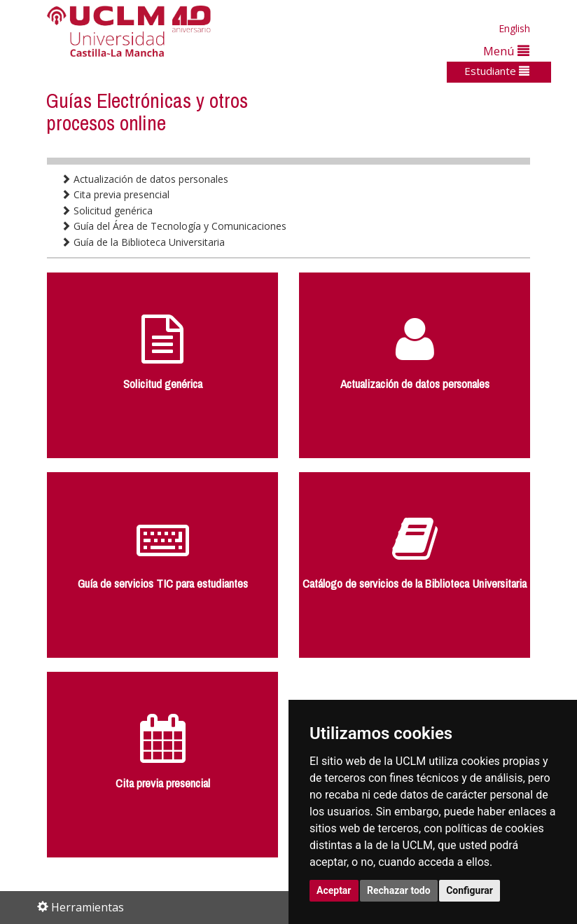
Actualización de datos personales (145, 179)
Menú (506, 51)
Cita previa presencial (115, 194)
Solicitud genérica (107, 211)
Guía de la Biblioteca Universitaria (143, 242)
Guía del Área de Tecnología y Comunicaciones (174, 226)
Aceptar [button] (334, 890)
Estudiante (497, 71)
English (514, 28)
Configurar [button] (470, 890)
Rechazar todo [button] (399, 890)
